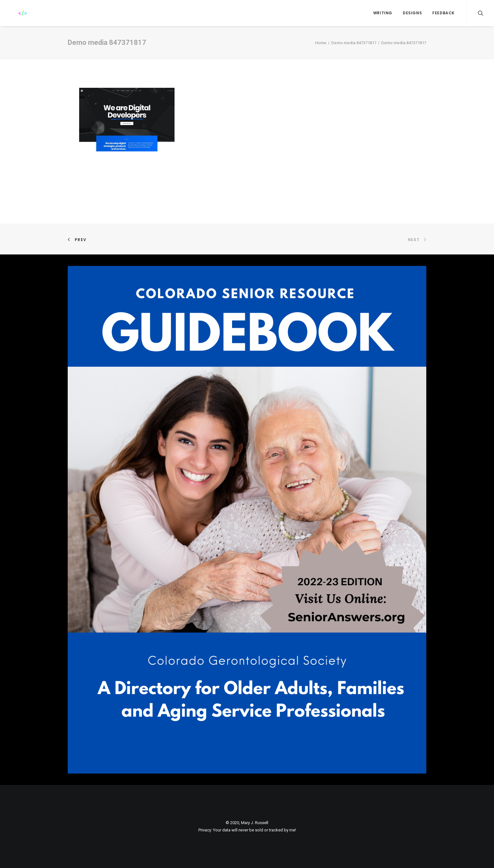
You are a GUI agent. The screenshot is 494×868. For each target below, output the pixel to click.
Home (321, 43)
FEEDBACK (443, 13)
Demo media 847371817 (354, 43)
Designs (412, 13)
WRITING (383, 13)
